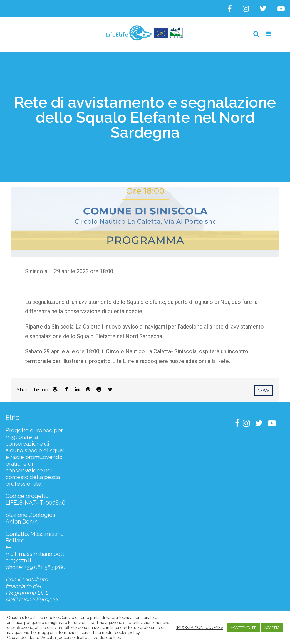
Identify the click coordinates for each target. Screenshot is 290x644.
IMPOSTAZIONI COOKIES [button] (200, 627)
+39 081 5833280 (45, 567)
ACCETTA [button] (272, 628)
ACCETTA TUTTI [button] (244, 628)
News (263, 390)
